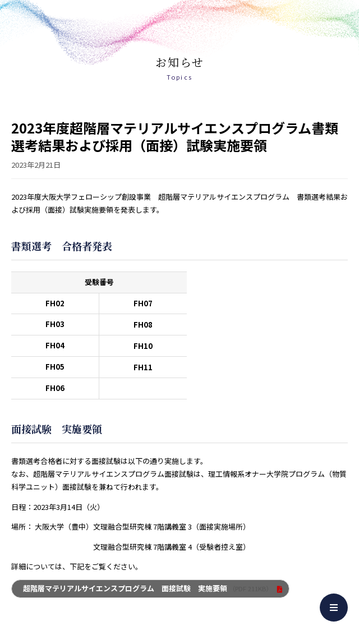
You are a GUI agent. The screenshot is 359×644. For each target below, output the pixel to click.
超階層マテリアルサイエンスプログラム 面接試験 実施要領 (148, 588)
